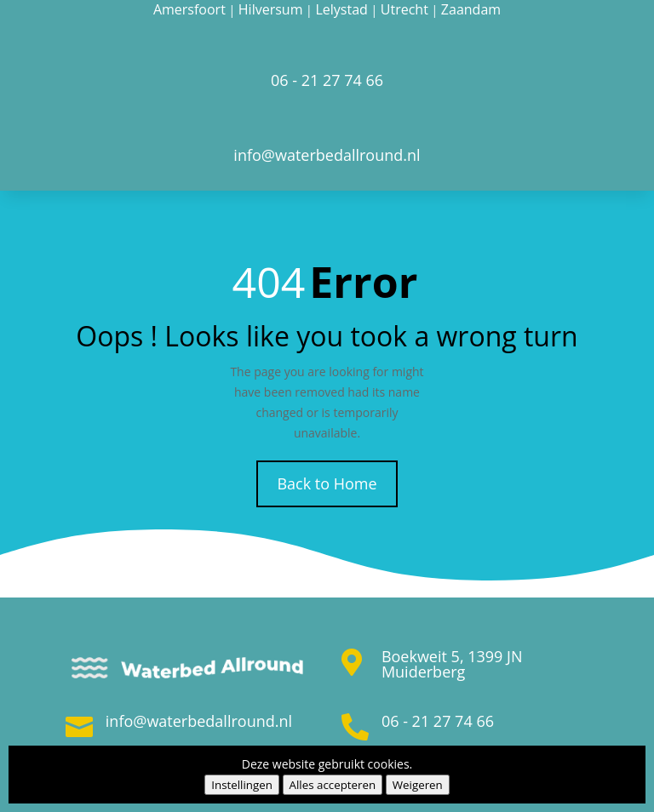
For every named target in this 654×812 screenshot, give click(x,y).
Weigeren (418, 785)
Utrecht (404, 9)
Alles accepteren (333, 785)
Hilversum (271, 9)
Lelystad (341, 9)
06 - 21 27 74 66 (438, 721)
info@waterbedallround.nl (199, 721)
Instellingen (242, 785)
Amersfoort (189, 9)
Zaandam (471, 9)
